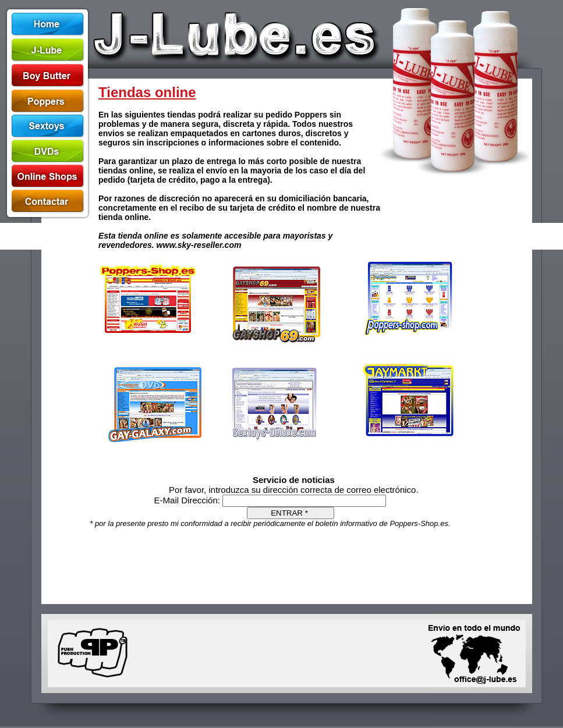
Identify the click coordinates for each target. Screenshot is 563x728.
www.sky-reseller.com (199, 245)
